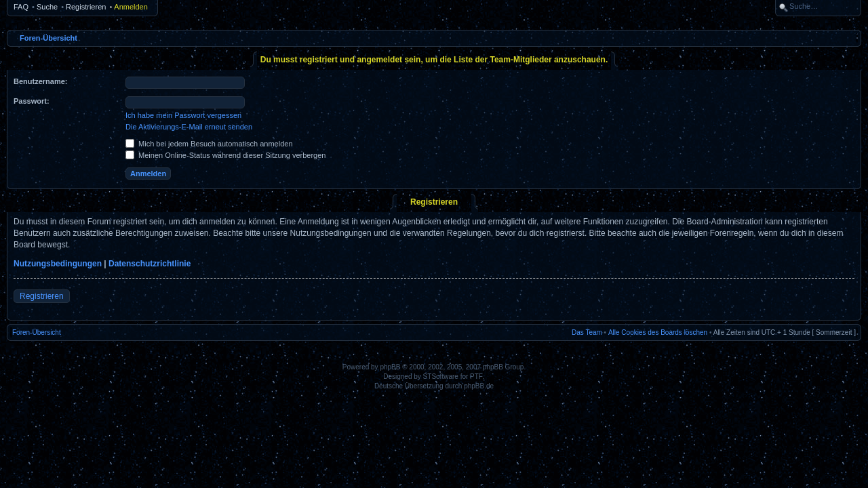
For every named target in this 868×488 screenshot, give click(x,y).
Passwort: (32, 101)
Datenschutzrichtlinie (150, 264)
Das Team (587, 332)
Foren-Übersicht (48, 38)
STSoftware (441, 377)
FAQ (21, 7)
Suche (47, 7)
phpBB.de (479, 386)
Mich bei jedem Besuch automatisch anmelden (209, 144)
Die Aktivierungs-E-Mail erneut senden (189, 127)
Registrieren (86, 7)
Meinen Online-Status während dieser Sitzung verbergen (225, 155)
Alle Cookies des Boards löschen (658, 332)
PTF (476, 377)
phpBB (390, 367)
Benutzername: (40, 81)
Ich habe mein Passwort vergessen (183, 115)
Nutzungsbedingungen (58, 264)
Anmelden (131, 7)
